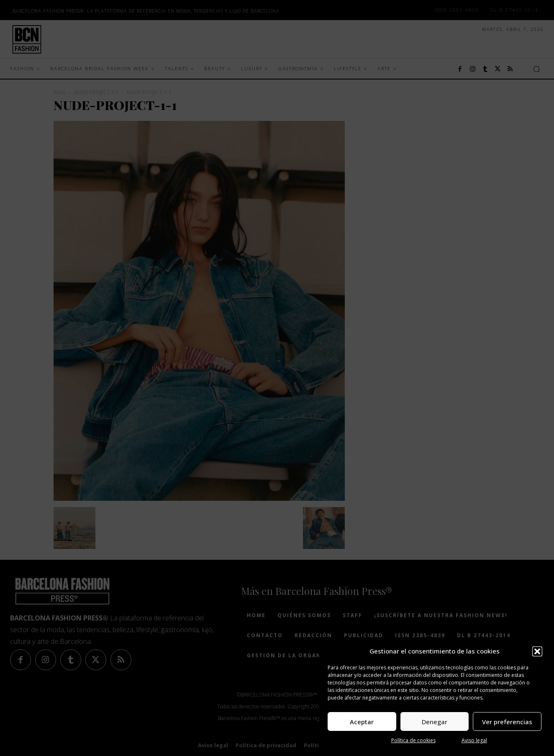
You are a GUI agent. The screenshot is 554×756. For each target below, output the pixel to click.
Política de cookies (413, 740)
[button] (537, 651)
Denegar (435, 722)
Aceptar (362, 722)
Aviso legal (474, 740)
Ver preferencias (507, 722)
